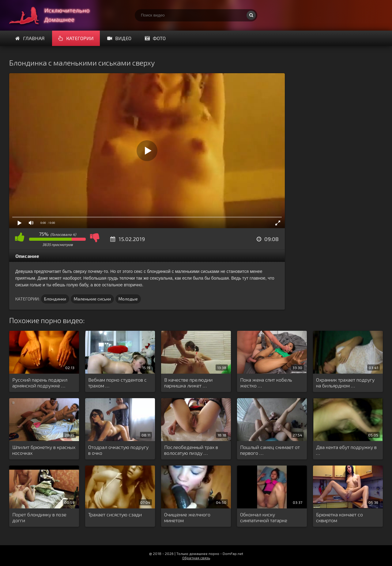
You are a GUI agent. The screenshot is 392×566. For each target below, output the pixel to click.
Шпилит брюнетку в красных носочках (44, 450)
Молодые (128, 299)
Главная (30, 38)
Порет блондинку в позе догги (39, 517)
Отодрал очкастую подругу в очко (118, 450)
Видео (119, 38)
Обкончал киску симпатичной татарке (264, 517)
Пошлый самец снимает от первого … (270, 450)
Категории (76, 38)
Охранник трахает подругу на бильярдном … (345, 383)
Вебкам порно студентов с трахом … (117, 383)
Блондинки (55, 299)
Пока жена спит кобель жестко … (266, 383)
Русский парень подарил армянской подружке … (40, 383)
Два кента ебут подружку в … (346, 450)
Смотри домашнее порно (55, 15)
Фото (155, 38)
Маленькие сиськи (92, 299)
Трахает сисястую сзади (115, 514)
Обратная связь (196, 558)
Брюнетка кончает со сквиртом (339, 517)
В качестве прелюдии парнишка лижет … (188, 383)
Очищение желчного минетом (187, 517)
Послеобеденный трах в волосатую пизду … (191, 450)
